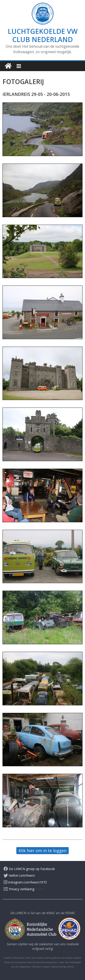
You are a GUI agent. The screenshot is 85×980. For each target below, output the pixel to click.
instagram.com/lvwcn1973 (25, 882)
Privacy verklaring (19, 889)
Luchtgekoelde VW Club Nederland (43, 35)
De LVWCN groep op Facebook (29, 869)
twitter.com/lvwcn (19, 875)
